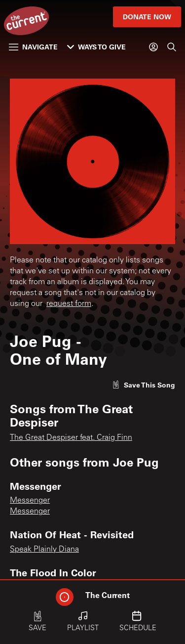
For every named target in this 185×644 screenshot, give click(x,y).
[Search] (172, 47)
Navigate (33, 47)
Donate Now (147, 17)
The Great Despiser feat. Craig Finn (71, 438)
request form (69, 304)
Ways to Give (96, 47)
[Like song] (144, 385)
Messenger (30, 501)
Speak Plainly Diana (44, 550)
